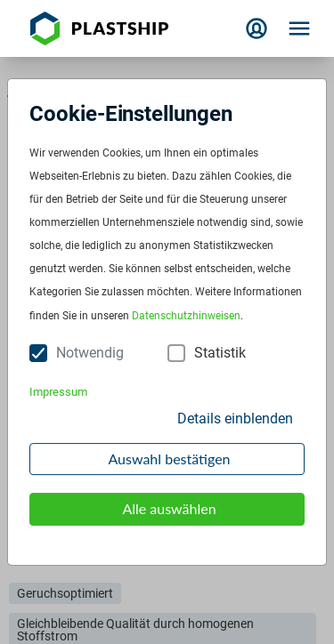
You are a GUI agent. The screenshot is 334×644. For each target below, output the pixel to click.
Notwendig (90, 353)
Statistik (220, 353)
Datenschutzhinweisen (186, 316)
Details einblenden (235, 419)
